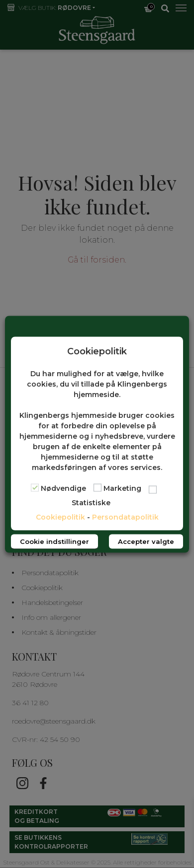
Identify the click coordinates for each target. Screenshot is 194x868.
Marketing (122, 488)
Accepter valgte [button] (146, 541)
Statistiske (91, 502)
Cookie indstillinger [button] (54, 541)
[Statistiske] (153, 489)
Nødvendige (63, 488)
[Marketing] (97, 487)
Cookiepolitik (60, 517)
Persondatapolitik (125, 517)
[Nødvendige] (35, 487)
